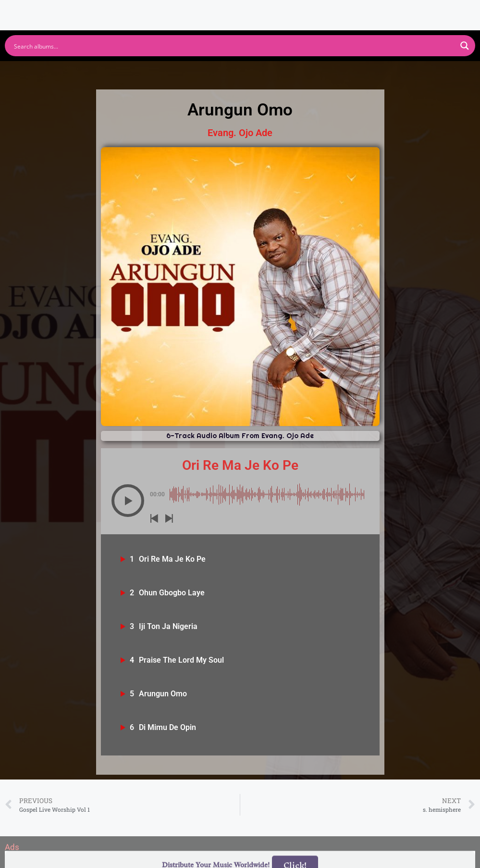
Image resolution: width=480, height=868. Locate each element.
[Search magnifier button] (465, 46)
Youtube (166, 71)
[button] (128, 501)
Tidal (389, 71)
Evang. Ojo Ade (240, 133)
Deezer (325, 71)
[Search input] (234, 46)
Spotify (96, 71)
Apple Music (247, 71)
